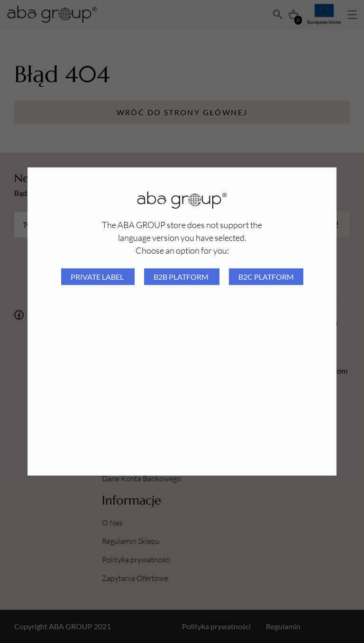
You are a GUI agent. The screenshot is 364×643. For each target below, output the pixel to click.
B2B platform (182, 277)
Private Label (98, 277)
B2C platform (266, 277)
